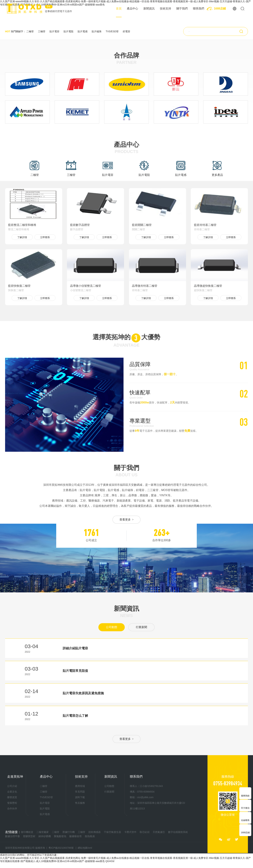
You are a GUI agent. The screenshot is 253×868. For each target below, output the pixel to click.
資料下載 (80, 797)
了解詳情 (22, 237)
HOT (8, 31)
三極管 (42, 31)
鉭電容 (126, 31)
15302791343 (155, 786)
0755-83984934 (228, 783)
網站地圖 (83, 848)
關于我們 (182, 9)
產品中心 (132, 9)
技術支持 (166, 9)
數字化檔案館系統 (178, 832)
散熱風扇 (90, 836)
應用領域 (80, 786)
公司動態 (112, 627)
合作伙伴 (12, 809)
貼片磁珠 (97, 31)
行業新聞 (141, 627)
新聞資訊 (149, 9)
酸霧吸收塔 (76, 836)
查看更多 (127, 520)
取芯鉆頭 (145, 832)
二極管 (30, 31)
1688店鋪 (220, 9)
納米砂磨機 (45, 836)
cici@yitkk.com (145, 797)
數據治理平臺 (12, 836)
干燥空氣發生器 (112, 832)
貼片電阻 (69, 31)
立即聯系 (45, 237)
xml (90, 848)
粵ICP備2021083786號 (61, 848)
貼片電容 (54, 31)
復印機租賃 (27, 832)
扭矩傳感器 (95, 832)
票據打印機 (69, 832)
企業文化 (12, 792)
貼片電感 (83, 31)
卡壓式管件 (130, 832)
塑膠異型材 (29, 836)
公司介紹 (12, 786)
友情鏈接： (13, 832)
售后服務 (80, 803)
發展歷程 (12, 803)
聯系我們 (199, 9)
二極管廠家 (43, 832)
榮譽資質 (12, 797)
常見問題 (80, 792)
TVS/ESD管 (112, 31)
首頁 (119, 9)
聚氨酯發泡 (60, 836)
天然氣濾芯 (159, 832)
